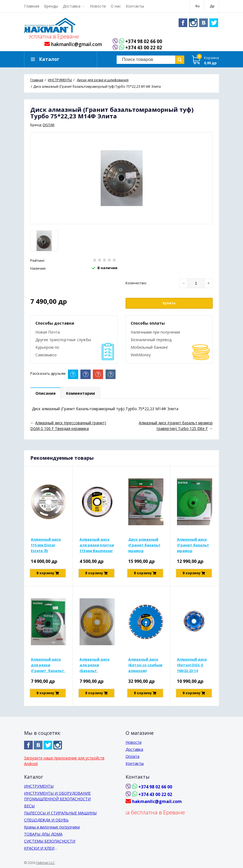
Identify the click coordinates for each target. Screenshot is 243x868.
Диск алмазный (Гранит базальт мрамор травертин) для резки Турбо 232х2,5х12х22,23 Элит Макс (144, 545)
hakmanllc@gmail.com (73, 44)
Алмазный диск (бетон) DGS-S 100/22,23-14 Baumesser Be (192, 665)
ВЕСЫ (29, 806)
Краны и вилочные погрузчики (52, 827)
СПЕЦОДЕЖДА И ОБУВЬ (46, 820)
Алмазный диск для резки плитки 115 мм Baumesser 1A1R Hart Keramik (97, 545)
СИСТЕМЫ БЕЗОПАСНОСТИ (50, 841)
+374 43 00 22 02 (144, 48)
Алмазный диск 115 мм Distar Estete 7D (46, 545)
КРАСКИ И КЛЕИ (39, 848)
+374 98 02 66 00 (144, 41)
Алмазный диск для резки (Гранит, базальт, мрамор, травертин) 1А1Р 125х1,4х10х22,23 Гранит (48, 665)
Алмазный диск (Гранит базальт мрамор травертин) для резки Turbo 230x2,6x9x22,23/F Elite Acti (193, 545)
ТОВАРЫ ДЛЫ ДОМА (43, 834)
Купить (169, 303)
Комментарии (81, 393)
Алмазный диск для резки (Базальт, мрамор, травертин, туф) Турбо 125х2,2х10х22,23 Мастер (95, 665)
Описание (46, 393)
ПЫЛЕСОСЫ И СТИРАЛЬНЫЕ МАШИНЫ (60, 813)
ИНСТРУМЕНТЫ (39, 786)
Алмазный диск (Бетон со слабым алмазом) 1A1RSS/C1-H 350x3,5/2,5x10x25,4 (145, 665)
